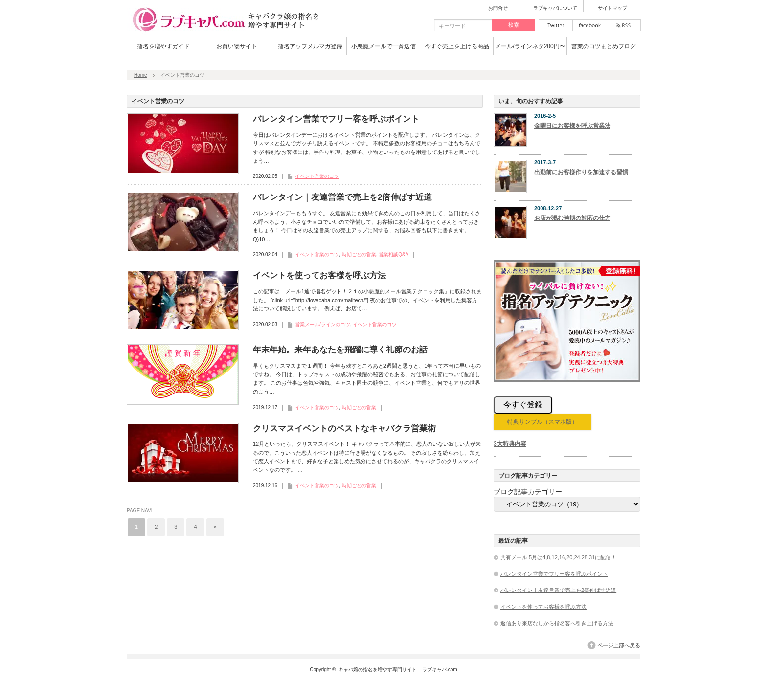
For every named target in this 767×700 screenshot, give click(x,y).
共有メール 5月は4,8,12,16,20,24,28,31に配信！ (558, 557)
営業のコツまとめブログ (604, 46)
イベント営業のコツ (317, 176)
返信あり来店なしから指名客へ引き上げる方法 (557, 623)
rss (624, 25)
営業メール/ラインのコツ (323, 324)
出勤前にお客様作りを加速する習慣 (581, 172)
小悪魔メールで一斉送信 (383, 46)
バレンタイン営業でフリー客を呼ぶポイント (336, 119)
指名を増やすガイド (163, 46)
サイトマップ (612, 8)
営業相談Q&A (394, 254)
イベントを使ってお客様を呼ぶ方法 (319, 275)
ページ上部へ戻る (619, 645)
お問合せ (498, 8)
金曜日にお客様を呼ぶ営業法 (572, 126)
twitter (556, 25)
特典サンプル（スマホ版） (542, 422)
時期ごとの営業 (359, 254)
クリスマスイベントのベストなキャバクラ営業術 (344, 428)
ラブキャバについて (555, 8)
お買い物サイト (237, 46)
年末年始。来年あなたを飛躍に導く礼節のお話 (340, 350)
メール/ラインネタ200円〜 (530, 46)
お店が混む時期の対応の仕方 (572, 218)
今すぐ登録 (523, 405)
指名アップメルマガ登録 (310, 46)
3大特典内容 (510, 444)
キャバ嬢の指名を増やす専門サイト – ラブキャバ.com (398, 669)
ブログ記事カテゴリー (528, 492)
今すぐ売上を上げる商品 (457, 46)
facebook (590, 25)
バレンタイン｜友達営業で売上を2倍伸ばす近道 (342, 197)
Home (141, 75)
